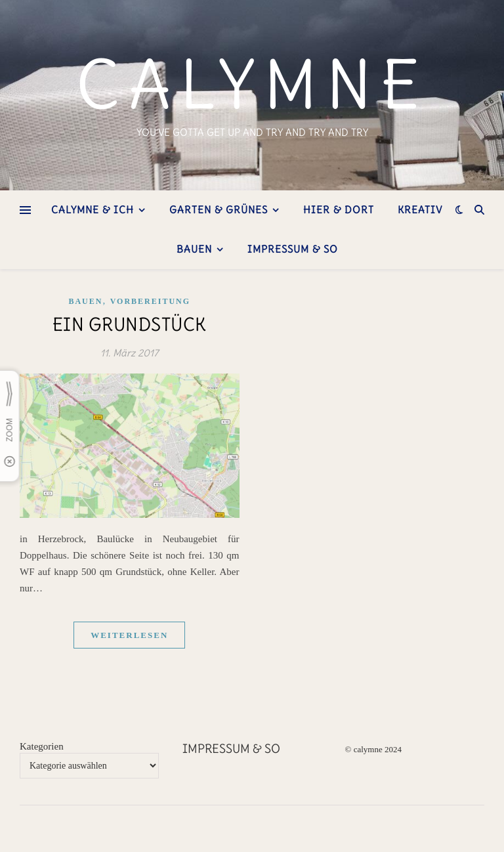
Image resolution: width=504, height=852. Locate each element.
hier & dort (339, 210)
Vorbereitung (150, 301)
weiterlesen (129, 635)
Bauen (85, 301)
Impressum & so (293, 249)
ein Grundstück (130, 324)
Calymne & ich (93, 210)
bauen (194, 249)
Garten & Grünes (219, 210)
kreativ (420, 210)
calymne (252, 85)
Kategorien (42, 746)
